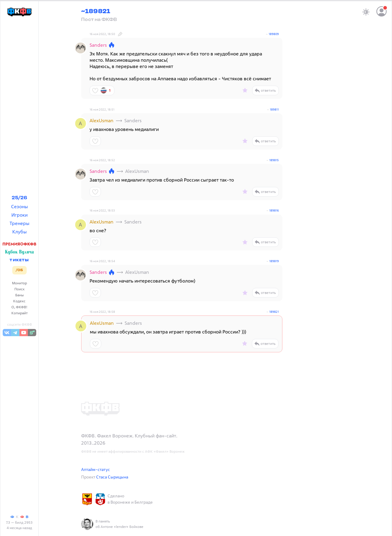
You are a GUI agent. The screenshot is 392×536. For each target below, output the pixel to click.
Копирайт (19, 313)
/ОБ (19, 270)
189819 (274, 261)
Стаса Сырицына (112, 477)
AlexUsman (102, 120)
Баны (19, 295)
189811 (274, 110)
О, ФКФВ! (19, 307)
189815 (274, 160)
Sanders (98, 45)
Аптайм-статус (96, 469)
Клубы (19, 232)
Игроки (19, 215)
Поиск (19, 289)
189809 (274, 34)
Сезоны (19, 206)
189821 (274, 312)
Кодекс (19, 301)
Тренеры (19, 223)
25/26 (19, 198)
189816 (274, 210)
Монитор (19, 283)
